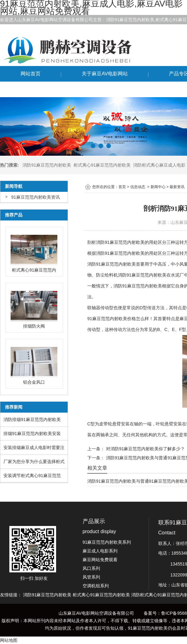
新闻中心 (158, 187)
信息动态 (138, 187)
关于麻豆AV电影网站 (105, 74)
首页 (122, 187)
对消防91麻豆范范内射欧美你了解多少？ (145, 449)
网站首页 (31, 74)
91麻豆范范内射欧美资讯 (36, 197)
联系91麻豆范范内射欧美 (48, 89)
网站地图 (9, 640)
